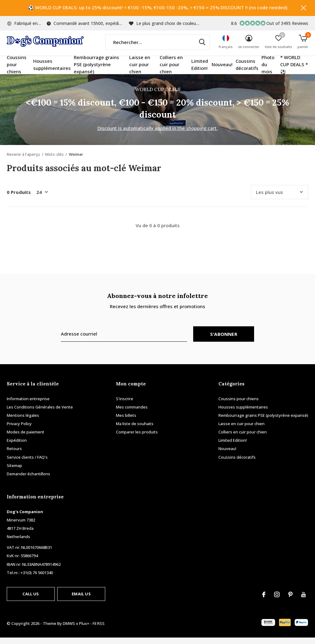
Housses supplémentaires (52, 71)
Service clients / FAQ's (27, 463)
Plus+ (84, 630)
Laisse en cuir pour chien (140, 71)
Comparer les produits (137, 438)
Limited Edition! (200, 71)
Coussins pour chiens (17, 71)
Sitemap (14, 472)
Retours (14, 455)
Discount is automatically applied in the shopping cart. (158, 134)
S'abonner (224, 340)
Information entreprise (28, 405)
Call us (31, 600)
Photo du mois (268, 71)
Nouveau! (222, 71)
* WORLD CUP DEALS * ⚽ (294, 71)
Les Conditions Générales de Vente (40, 413)
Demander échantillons (28, 480)
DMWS (69, 630)
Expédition (17, 446)
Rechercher (201, 48)
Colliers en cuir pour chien (171, 71)
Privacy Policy (19, 430)
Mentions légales (23, 421)
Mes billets (126, 421)
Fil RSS (99, 630)
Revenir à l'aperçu (23, 160)
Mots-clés (54, 160)
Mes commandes (132, 413)
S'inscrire (125, 405)
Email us (81, 600)
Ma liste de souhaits (135, 430)
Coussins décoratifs (247, 71)
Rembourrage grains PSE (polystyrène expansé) (96, 71)
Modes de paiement (26, 438)
